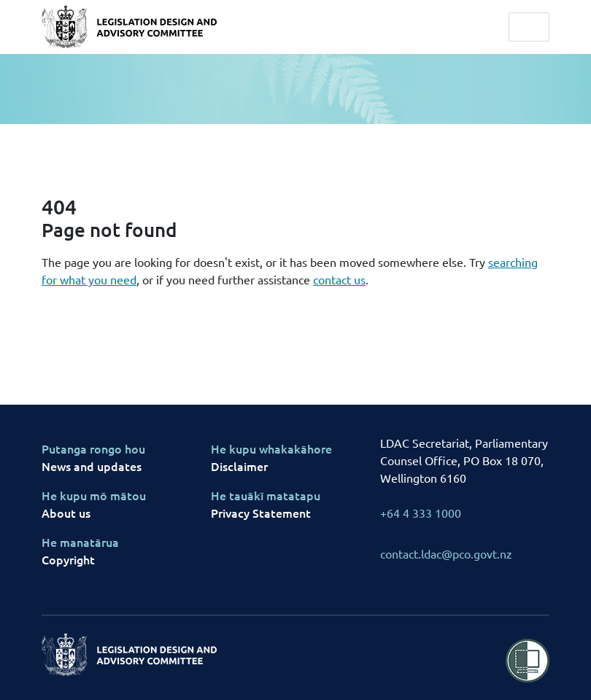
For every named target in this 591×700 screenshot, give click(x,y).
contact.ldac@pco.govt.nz (446, 553)
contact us (339, 279)
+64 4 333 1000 (421, 513)
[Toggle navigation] (529, 27)
